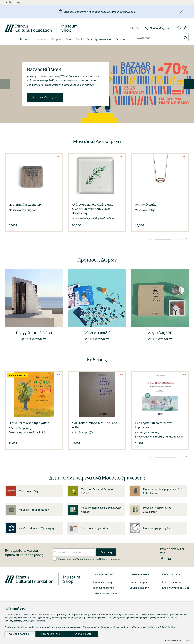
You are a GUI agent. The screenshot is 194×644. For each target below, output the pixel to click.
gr (131, 28)
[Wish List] (59, 158)
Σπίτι (68, 39)
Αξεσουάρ (25, 39)
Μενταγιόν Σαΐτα (146, 205)
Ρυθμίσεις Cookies (126, 638)
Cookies (105, 638)
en (137, 28)
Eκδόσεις (121, 39)
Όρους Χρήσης (84, 559)
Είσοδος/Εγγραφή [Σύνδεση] (160, 28)
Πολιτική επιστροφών (105, 593)
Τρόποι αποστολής (103, 588)
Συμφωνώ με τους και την (87, 559)
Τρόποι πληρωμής (103, 582)
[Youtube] (170, 559)
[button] (5, 84)
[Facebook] (162, 559)
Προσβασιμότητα (152, 638)
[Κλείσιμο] (181, 12)
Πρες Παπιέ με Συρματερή (26, 205)
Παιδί (79, 39)
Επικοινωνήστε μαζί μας (176, 588)
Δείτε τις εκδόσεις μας (45, 97)
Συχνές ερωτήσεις (172, 582)
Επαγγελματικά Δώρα (99, 39)
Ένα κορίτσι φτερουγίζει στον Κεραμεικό (154, 425)
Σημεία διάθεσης (139, 588)
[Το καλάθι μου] (186, 28)
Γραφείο (56, 39)
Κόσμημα (41, 39)
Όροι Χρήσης (88, 638)
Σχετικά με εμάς (139, 582)
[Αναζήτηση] (156, 38)
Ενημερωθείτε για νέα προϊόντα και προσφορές (24, 553)
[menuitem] (25, 39)
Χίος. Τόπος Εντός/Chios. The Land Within (94, 425)
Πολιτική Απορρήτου (110, 559)
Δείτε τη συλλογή (32, 338)
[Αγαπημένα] (179, 28)
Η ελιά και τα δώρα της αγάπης (29, 423)
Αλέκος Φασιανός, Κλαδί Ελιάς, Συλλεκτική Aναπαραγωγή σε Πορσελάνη (92, 209)
